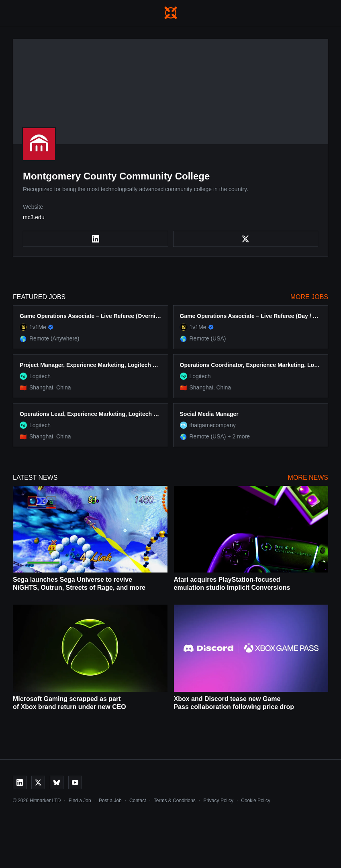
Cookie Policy (256, 801)
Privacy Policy (218, 801)
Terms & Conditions (175, 801)
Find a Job (80, 801)
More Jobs (309, 297)
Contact (138, 801)
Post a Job (110, 801)
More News (308, 478)
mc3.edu (34, 217)
